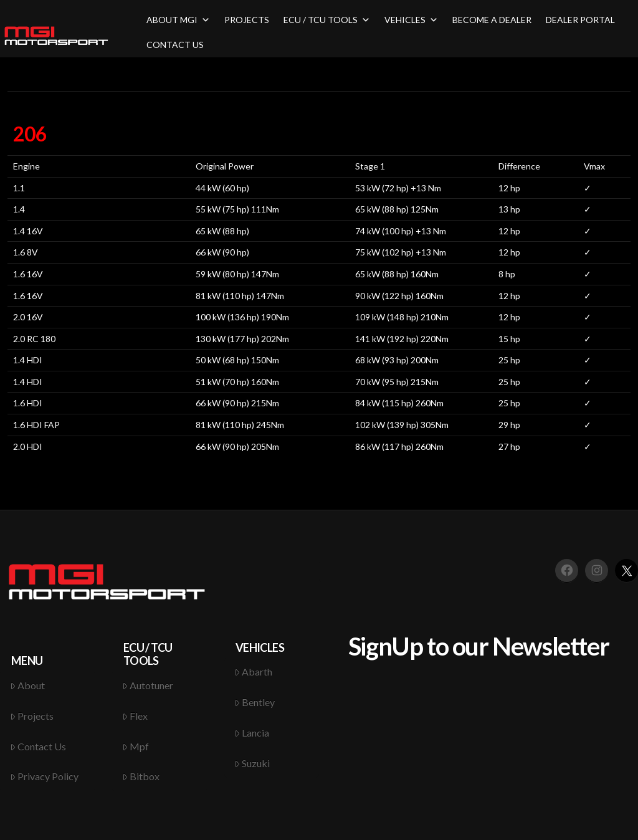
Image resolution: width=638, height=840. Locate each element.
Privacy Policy (45, 776)
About (28, 685)
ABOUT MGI (178, 20)
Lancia (252, 733)
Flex (135, 716)
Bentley (255, 702)
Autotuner (148, 685)
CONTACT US (175, 45)
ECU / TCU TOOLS (327, 20)
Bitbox (141, 776)
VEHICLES (411, 20)
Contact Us (38, 746)
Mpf (136, 746)
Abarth (254, 671)
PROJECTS (247, 20)
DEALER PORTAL (580, 20)
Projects (32, 716)
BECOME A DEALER (492, 20)
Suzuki (252, 763)
